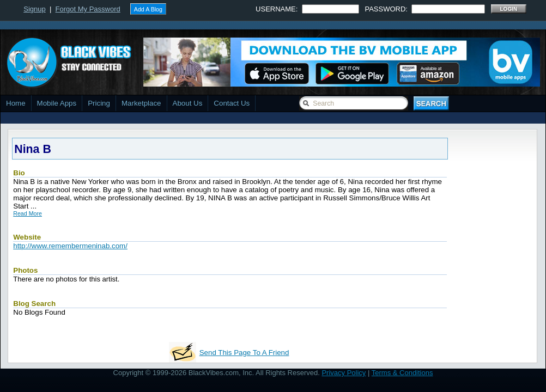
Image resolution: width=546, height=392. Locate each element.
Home (16, 103)
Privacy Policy (344, 373)
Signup (34, 9)
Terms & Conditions (402, 373)
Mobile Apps (57, 103)
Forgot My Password (88, 9)
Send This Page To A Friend (244, 353)
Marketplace (141, 103)
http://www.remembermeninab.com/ (70, 246)
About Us (188, 103)
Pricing (99, 103)
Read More (28, 213)
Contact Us (232, 103)
